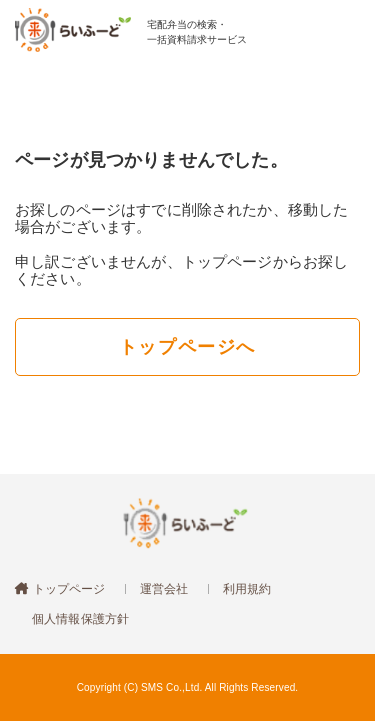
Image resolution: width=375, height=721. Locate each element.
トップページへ (187, 347)
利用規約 (247, 589)
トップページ (67, 589)
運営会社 (164, 589)
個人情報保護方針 (80, 619)
